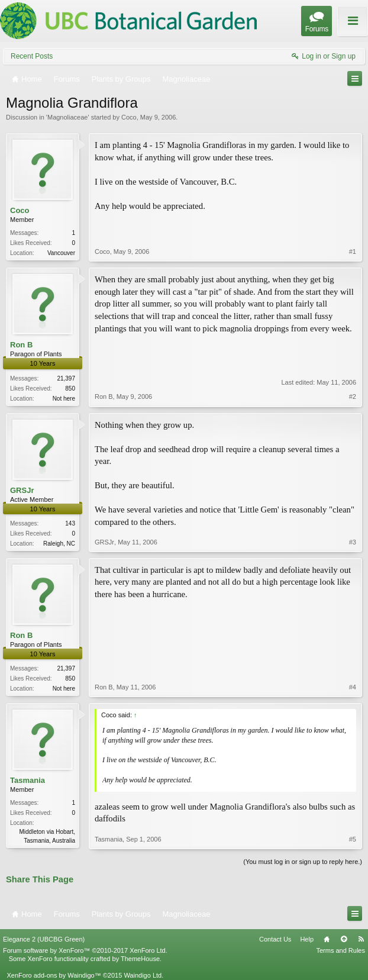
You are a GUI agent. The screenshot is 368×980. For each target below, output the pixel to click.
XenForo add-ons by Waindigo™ (54, 975)
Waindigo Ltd (143, 975)
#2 (353, 396)
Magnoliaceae (68, 117)
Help (307, 939)
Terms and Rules (340, 950)
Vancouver (61, 253)
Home (327, 939)
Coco (129, 117)
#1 (353, 252)
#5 (353, 839)
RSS (361, 939)
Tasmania (28, 780)
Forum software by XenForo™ (85, 950)
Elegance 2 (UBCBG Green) (44, 939)
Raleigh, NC (59, 544)
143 (70, 523)
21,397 (66, 378)
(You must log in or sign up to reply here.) (303, 862)
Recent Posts (32, 56)
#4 (353, 687)
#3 (353, 542)
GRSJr (22, 490)
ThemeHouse (140, 959)
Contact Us (275, 939)
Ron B (21, 345)
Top (344, 939)
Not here (64, 399)
